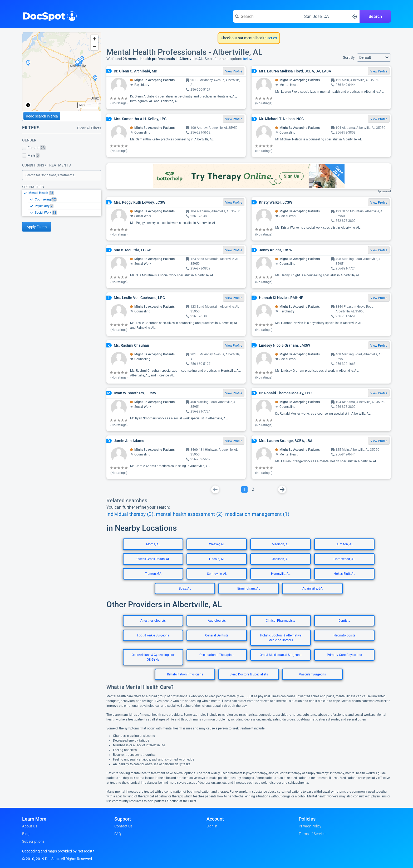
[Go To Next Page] (282, 489)
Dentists (344, 621)
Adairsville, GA (313, 589)
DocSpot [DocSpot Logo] (48, 16)
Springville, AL (217, 574)
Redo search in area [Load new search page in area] (42, 116)
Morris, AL (153, 544)
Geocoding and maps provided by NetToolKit (58, 851)
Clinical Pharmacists (281, 621)
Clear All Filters (89, 128)
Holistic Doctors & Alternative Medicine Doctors (281, 638)
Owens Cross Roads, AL (153, 559)
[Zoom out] (94, 46)
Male (31, 155)
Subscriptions (33, 841)
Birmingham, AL (249, 589)
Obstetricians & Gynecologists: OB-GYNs (153, 657)
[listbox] (62, 203)
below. (248, 59)
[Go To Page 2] (253, 489)
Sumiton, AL (344, 544)
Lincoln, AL (217, 559)
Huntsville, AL (281, 574)
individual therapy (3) (130, 514)
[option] (65, 193)
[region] (62, 72)
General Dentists (217, 635)
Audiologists (217, 621)
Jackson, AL (281, 559)
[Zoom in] (94, 39)
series (272, 38)
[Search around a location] (328, 16)
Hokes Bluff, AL (344, 574)
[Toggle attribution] (28, 105)
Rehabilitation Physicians (185, 674)
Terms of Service (312, 834)
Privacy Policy (310, 826)
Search (375, 16)
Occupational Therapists (217, 655)
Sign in (212, 826)
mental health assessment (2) (189, 514)
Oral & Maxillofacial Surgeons (281, 655)
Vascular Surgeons (312, 674)
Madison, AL (281, 544)
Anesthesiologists (153, 621)
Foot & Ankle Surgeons (153, 635)
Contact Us (123, 826)
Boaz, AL (185, 589)
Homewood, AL (344, 559)
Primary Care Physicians (344, 655)
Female (34, 148)
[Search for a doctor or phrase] (264, 16)
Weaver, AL (217, 544)
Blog (26, 834)
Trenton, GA (153, 574)
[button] (374, 58)
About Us (30, 826)
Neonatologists (344, 635)
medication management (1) (257, 514)
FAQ (118, 834)
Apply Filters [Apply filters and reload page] (37, 227)
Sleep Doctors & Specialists (249, 674)
